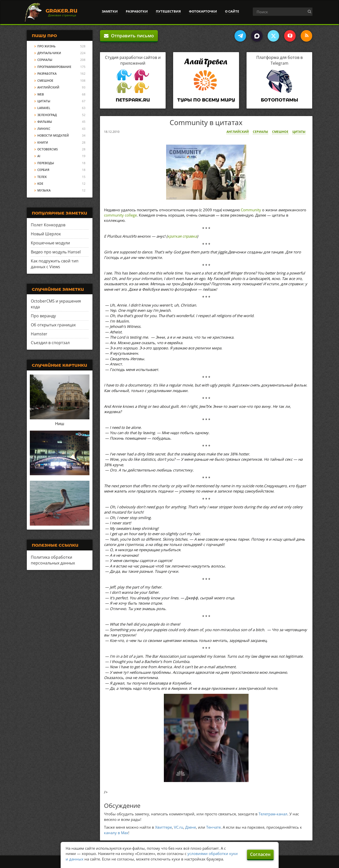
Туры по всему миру (206, 100)
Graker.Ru (62, 11)
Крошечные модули (50, 243)
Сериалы (260, 132)
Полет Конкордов (48, 225)
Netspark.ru (133, 100)
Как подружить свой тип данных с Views (55, 264)
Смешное (280, 132)
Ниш (60, 424)
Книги (43, 142)
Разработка (47, 74)
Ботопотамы (279, 100)
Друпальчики (49, 53)
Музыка (44, 190)
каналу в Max (116, 833)
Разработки (137, 11)
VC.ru (179, 827)
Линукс (44, 129)
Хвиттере (163, 827)
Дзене (191, 827)
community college (120, 215)
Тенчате (213, 827)
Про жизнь (46, 46)
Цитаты (299, 132)
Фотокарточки (203, 11)
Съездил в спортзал (50, 343)
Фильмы (45, 122)
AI (39, 156)
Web (41, 94)
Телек (42, 177)
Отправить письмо (129, 36)
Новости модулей (53, 135)
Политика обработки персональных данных (53, 560)
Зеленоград (47, 115)
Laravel (44, 108)
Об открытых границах (53, 325)
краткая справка (182, 236)
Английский (238, 132)
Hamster (39, 334)
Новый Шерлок (46, 234)
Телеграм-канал (273, 814)
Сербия (43, 170)
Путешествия (168, 11)
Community (251, 210)
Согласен (260, 854)
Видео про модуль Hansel (56, 252)
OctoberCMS (48, 149)
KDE (40, 184)
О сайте (232, 11)
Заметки (110, 11)
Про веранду (43, 316)
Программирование (54, 67)
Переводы (46, 163)
